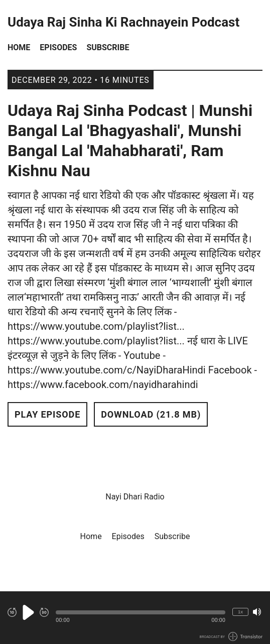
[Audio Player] (135, 618)
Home (19, 47)
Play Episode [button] (47, 414)
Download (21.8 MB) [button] (151, 414)
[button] (141, 612)
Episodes (58, 47)
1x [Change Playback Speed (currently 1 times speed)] (240, 612)
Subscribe (108, 47)
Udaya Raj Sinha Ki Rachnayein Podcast (123, 22)
